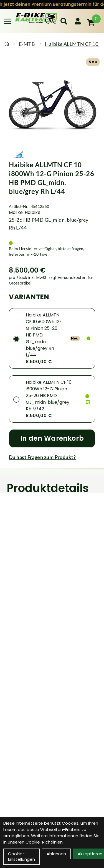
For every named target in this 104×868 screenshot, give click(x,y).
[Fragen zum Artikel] (52, 457)
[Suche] (64, 21)
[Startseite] (7, 44)
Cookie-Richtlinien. (45, 842)
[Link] (8, 21)
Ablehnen (56, 854)
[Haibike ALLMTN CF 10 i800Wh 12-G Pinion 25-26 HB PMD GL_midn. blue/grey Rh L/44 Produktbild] (52, 105)
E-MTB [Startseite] (27, 44)
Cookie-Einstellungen (21, 856)
